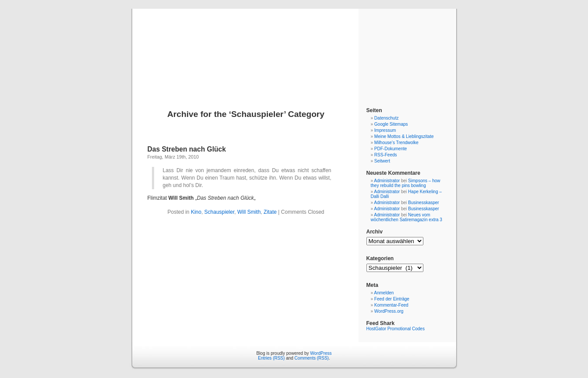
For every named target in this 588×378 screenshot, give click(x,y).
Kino (196, 212)
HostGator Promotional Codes (396, 329)
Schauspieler (220, 212)
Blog (294, 49)
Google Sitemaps (391, 124)
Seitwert (382, 161)
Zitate (270, 212)
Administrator (387, 181)
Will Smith (249, 212)
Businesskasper (424, 203)
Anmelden (384, 293)
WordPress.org (389, 311)
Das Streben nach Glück (187, 149)
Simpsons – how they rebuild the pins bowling (406, 183)
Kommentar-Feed (391, 305)
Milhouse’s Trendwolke (396, 143)
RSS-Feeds (386, 155)
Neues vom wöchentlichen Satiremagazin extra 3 (407, 217)
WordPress (321, 353)
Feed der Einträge (392, 299)
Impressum (385, 130)
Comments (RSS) (312, 358)
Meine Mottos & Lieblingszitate (404, 136)
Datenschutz (387, 118)
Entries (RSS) (271, 358)
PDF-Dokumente (391, 149)
